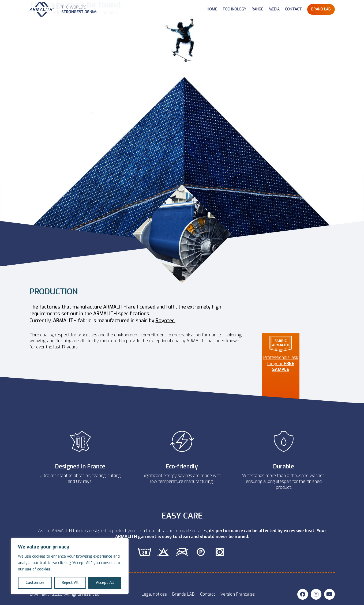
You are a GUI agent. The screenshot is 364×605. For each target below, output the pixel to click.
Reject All (70, 583)
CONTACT (293, 9)
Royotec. (166, 321)
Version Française (238, 594)
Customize (35, 583)
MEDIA (274, 9)
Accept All (105, 583)
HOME (212, 9)
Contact (208, 594)
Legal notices (154, 594)
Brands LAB (183, 594)
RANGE (258, 9)
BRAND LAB (321, 9)
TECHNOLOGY (234, 9)
